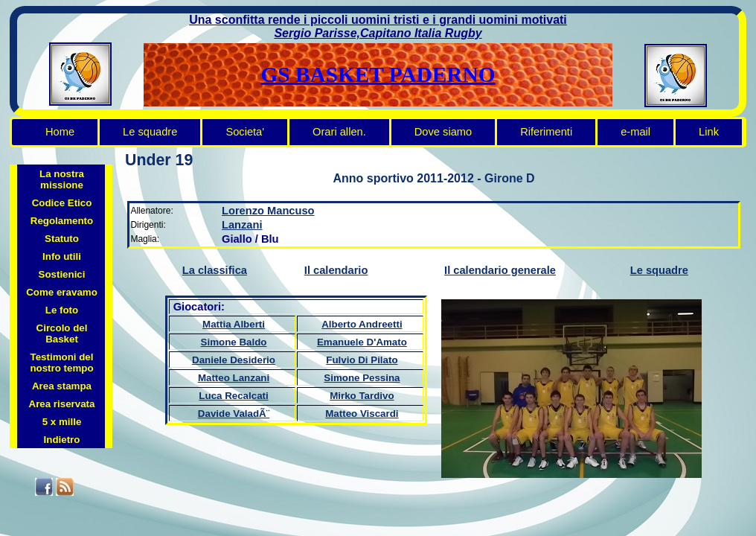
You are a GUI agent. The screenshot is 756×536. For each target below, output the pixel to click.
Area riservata (62, 404)
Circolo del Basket (62, 334)
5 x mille (62, 422)
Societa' (245, 132)
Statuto (62, 239)
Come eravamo (62, 292)
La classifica (215, 270)
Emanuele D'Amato (362, 342)
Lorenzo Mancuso (268, 211)
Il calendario (336, 270)
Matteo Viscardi (362, 414)
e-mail (635, 132)
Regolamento (62, 221)
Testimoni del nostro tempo (61, 363)
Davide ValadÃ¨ (234, 414)
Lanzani (242, 225)
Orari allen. (339, 132)
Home (60, 132)
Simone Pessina (362, 378)
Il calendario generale (500, 270)
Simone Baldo (234, 342)
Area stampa (62, 386)
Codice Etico (62, 203)
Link (709, 132)
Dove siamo (443, 132)
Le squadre (150, 132)
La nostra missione (62, 179)
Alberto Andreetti (362, 324)
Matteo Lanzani (234, 378)
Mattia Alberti (234, 324)
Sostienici (62, 274)
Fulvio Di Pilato (362, 360)
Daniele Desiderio (234, 360)
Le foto (62, 310)
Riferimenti (546, 132)
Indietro (62, 440)
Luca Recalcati (233, 396)
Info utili (62, 256)
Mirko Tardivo (362, 396)
